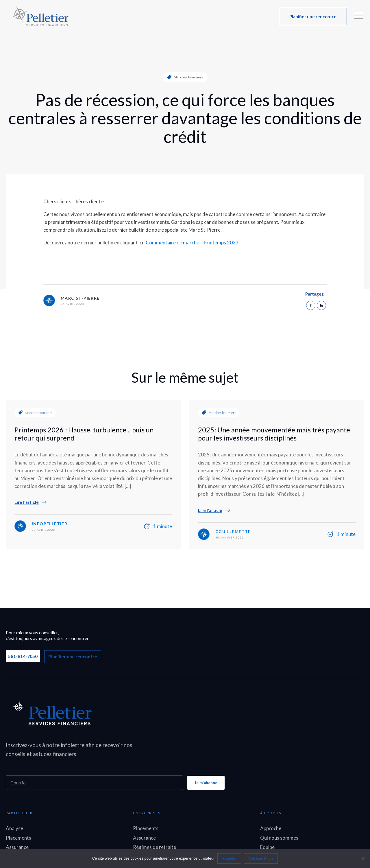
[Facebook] (311, 305)
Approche (271, 828)
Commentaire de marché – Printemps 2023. (193, 243)
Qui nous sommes (279, 838)
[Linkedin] (321, 305)
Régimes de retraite (155, 847)
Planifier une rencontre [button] (73, 656)
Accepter (229, 858)
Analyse (14, 828)
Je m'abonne (206, 783)
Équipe (267, 847)
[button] (313, 16)
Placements (18, 838)
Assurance (17, 847)
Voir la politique (261, 858)
